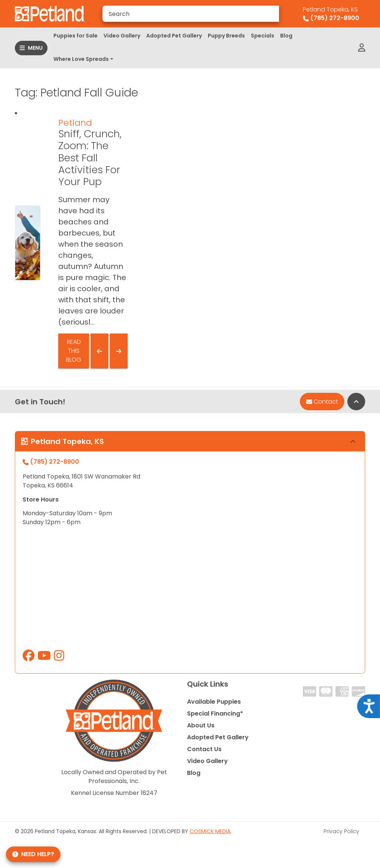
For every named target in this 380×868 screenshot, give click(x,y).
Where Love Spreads (81, 59)
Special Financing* (215, 714)
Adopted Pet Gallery (174, 36)
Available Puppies (214, 702)
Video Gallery (122, 36)
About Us (201, 725)
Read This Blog (74, 351)
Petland (75, 123)
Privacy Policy (341, 831)
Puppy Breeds (226, 36)
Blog (286, 36)
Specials (263, 36)
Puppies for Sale (76, 36)
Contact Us (204, 749)
